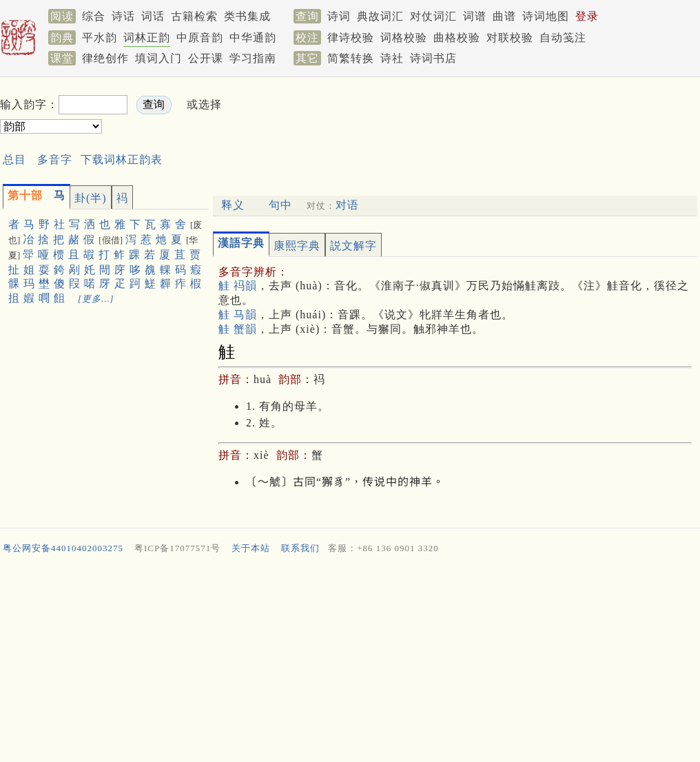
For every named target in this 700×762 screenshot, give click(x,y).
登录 (587, 16)
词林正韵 (147, 38)
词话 (153, 16)
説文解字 (353, 246)
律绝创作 (105, 58)
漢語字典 (241, 243)
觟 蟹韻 (238, 329)
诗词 (339, 16)
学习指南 (253, 58)
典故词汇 (380, 16)
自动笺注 (563, 38)
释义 (233, 205)
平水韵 (100, 38)
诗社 (392, 58)
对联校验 (510, 38)
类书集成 (247, 16)
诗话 (123, 16)
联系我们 (300, 548)
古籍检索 (194, 16)
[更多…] (96, 299)
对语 (347, 205)
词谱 (475, 16)
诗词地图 (546, 16)
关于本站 (251, 548)
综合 (94, 16)
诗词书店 (433, 58)
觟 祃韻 (238, 286)
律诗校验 (351, 38)
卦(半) (91, 198)
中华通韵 (253, 38)
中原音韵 (200, 38)
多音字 (55, 159)
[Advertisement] (477, 116)
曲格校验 (457, 38)
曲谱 (504, 16)
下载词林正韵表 (122, 159)
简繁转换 (351, 58)
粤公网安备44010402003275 (63, 548)
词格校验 (404, 38)
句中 (280, 205)
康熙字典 (297, 246)
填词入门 (158, 58)
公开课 (206, 58)
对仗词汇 (433, 16)
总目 (14, 159)
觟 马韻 (238, 315)
